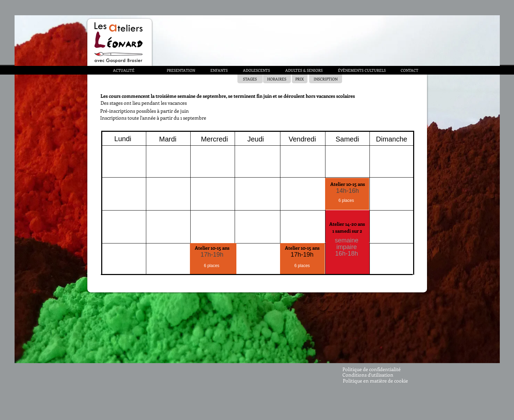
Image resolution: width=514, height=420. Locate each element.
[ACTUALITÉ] (124, 70)
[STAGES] (250, 79)
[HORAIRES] (277, 79)
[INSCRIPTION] (326, 79)
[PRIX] (300, 79)
